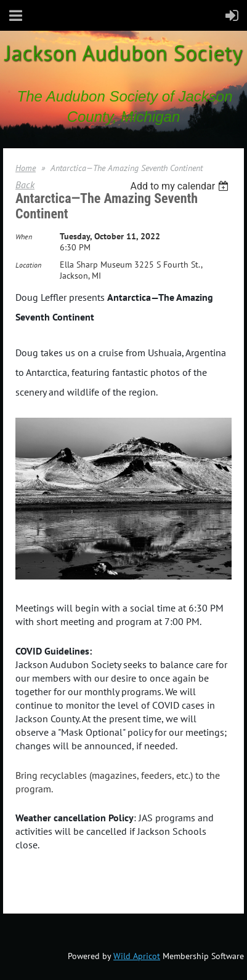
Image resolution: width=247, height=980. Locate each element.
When (24, 237)
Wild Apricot (137, 956)
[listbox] (181, 186)
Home (26, 168)
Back (25, 185)
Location (28, 265)
